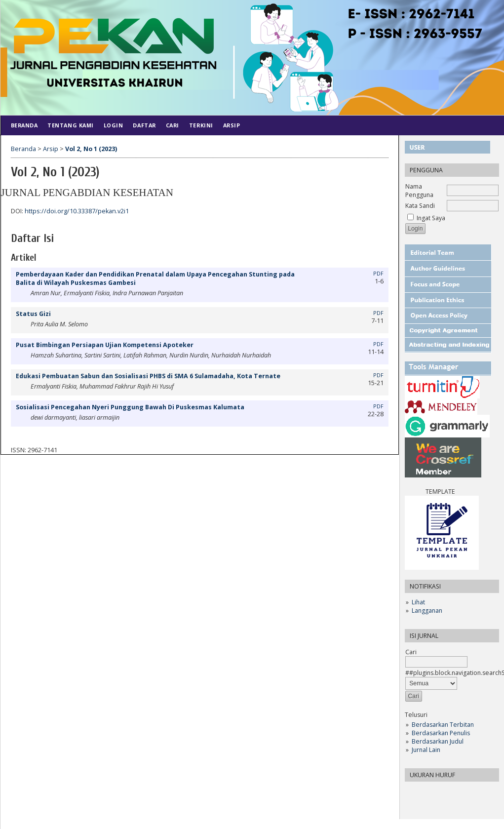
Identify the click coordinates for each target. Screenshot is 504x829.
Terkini (201, 125)
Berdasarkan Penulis (441, 733)
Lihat (418, 602)
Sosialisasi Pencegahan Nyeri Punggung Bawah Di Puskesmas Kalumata (130, 407)
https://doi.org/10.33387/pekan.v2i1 (77, 211)
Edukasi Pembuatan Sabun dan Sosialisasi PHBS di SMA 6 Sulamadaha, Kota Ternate (148, 376)
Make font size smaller (414, 792)
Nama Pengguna (419, 191)
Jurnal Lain (426, 750)
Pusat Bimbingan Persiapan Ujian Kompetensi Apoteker (105, 345)
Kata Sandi (420, 206)
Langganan (427, 611)
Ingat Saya (431, 218)
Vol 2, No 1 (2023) (91, 149)
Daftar (144, 125)
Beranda (24, 125)
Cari (173, 125)
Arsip (232, 125)
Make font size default (429, 792)
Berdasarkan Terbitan (443, 725)
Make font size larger (445, 792)
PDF (378, 274)
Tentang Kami (70, 125)
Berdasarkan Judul (438, 741)
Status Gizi (33, 314)
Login (114, 125)
